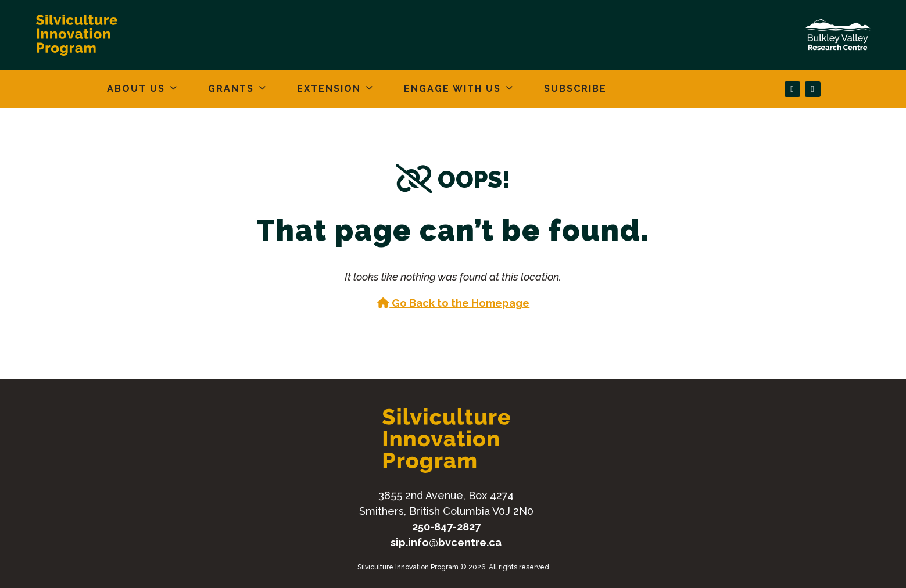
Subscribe (575, 89)
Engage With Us (452, 89)
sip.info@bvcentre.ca (446, 542)
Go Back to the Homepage (453, 303)
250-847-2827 (446, 527)
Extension (329, 89)
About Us (136, 89)
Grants (231, 89)
